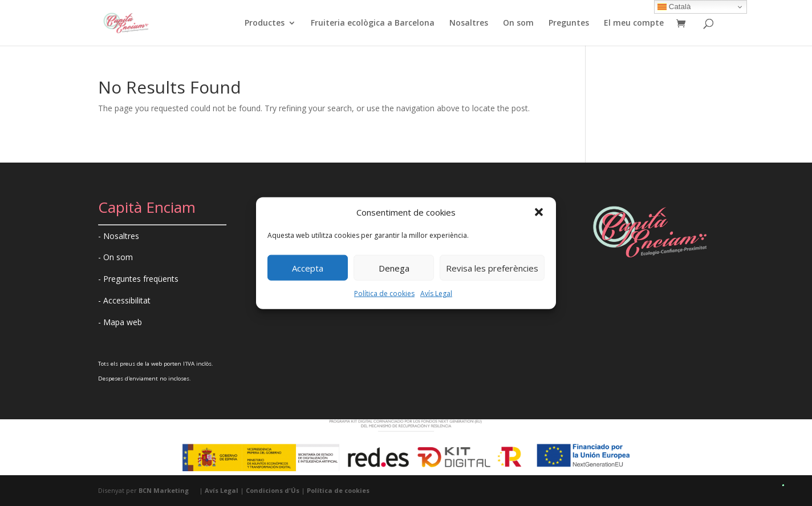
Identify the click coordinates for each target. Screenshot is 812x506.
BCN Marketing (164, 490)
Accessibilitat (127, 300)
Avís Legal (436, 294)
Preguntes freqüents (141, 279)
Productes (265, 23)
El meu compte (634, 23)
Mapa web (123, 322)
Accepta (308, 268)
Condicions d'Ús (273, 490)
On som (518, 23)
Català (674, 7)
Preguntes (569, 23)
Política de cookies (384, 294)
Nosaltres (469, 23)
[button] (539, 212)
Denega (394, 268)
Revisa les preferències (492, 268)
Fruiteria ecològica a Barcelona (373, 23)
